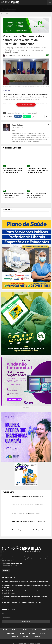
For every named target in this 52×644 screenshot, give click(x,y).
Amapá (25, 630)
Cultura (32, 633)
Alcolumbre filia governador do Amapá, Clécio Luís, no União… (28, 530)
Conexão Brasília (11, 113)
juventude (18, 113)
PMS (48, 55)
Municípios (36, 637)
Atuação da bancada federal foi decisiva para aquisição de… (28, 496)
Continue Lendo (26, 105)
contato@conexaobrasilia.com (14, 564)
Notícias (15, 630)
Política (35, 630)
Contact (6, 570)
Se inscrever (26, 622)
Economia (46, 630)
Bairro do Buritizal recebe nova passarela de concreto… (26, 513)
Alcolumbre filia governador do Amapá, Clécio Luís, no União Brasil (22, 602)
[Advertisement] (30, 9)
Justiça (42, 633)
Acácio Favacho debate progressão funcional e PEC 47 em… (28, 505)
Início (5, 630)
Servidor (15, 637)
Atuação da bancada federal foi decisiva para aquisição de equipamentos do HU (25, 582)
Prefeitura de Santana (31, 113)
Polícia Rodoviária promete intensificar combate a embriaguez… (29, 521)
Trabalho (10, 633)
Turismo (21, 633)
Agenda (26, 637)
